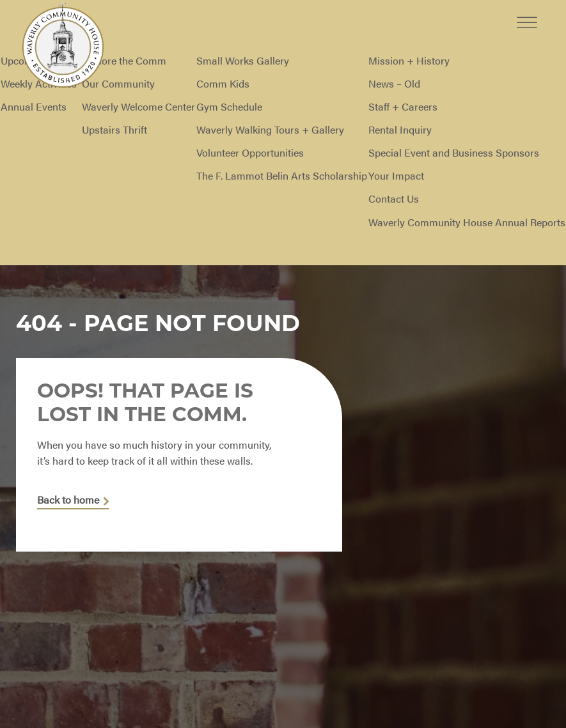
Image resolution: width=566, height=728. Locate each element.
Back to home (68, 501)
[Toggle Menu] (527, 12)
